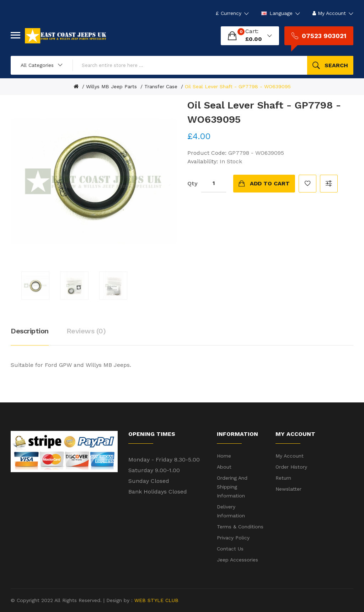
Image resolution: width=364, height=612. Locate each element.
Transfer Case (161, 86)
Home (224, 456)
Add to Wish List (307, 184)
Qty (192, 183)
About (224, 467)
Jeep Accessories (237, 560)
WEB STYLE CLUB (156, 600)
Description (30, 331)
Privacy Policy (233, 538)
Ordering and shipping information (232, 487)
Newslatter (288, 489)
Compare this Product (329, 184)
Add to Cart (270, 183)
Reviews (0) (86, 331)
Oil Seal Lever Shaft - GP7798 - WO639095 (238, 86)
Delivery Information (231, 511)
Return (283, 478)
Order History (291, 467)
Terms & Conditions (240, 527)
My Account (290, 456)
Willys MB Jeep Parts (111, 86)
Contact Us (230, 549)
